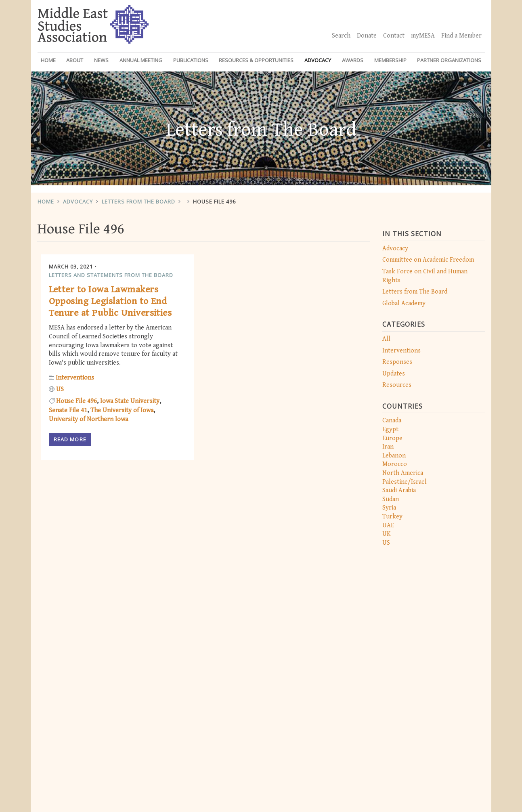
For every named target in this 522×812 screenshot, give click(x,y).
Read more (70, 439)
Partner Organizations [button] (449, 60)
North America (403, 473)
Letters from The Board (138, 201)
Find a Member (461, 36)
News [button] (101, 60)
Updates (394, 374)
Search (341, 36)
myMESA (423, 36)
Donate (367, 36)
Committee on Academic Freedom (428, 260)
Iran (388, 447)
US (386, 543)
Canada (392, 421)
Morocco (395, 464)
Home (48, 60)
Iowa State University (130, 401)
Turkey (392, 517)
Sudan (391, 499)
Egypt (390, 429)
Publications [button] (191, 60)
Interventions (401, 351)
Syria (389, 508)
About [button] (75, 60)
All (386, 339)
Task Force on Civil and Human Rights (425, 276)
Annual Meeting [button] (141, 60)
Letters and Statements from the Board (111, 275)
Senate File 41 (68, 410)
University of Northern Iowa (88, 419)
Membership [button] (390, 60)
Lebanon (394, 456)
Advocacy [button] (318, 60)
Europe (392, 438)
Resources (397, 385)
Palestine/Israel (405, 482)
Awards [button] (353, 60)
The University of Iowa (122, 410)
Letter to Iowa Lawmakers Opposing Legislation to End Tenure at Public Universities (110, 301)
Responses (397, 362)
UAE (388, 526)
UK (387, 534)
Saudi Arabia (399, 490)
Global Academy (404, 303)
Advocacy (78, 201)
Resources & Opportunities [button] (256, 60)
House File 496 (214, 201)
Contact (394, 36)
